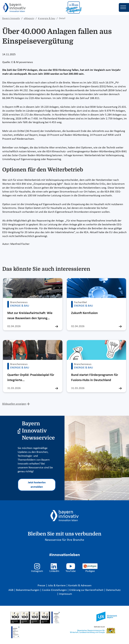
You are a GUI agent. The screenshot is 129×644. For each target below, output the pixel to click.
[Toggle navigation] (124, 7)
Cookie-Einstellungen (54, 590)
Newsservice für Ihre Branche (64, 540)
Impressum (65, 594)
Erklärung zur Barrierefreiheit (87, 590)
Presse (42, 586)
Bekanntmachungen (28, 590)
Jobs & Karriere (57, 586)
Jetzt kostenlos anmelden (37, 485)
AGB (11, 590)
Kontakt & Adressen (80, 586)
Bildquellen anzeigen (14, 404)
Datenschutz (113, 590)
